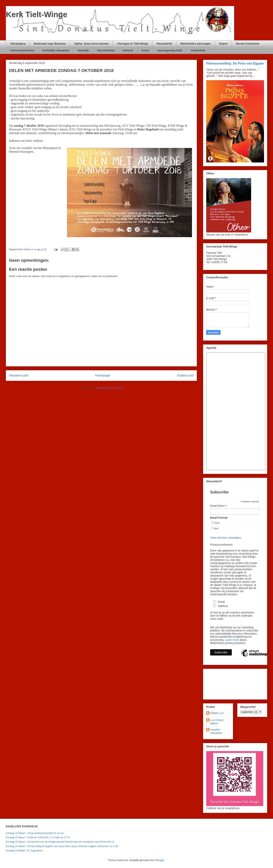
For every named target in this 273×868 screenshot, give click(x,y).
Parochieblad (106, 50)
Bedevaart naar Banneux (50, 44)
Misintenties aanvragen (196, 44)
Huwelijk (83, 50)
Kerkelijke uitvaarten (56, 50)
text (216, 528)
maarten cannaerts (216, 731)
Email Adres (219, 506)
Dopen (223, 44)
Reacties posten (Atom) (110, 388)
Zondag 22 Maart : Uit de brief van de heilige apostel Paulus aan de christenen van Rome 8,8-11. (60, 842)
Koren (145, 50)
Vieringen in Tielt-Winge (133, 44)
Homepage (103, 375)
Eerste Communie (248, 44)
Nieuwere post (19, 375)
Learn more (232, 640)
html (217, 523)
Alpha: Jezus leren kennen (91, 44)
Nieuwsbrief (164, 44)
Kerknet (128, 50)
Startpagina (18, 44)
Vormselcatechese (22, 50)
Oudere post (185, 375)
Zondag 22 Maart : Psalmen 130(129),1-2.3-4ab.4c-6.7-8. (38, 837)
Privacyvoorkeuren (221, 545)
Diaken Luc (217, 713)
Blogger (160, 860)
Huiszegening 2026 (170, 50)
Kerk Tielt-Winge (37, 14)
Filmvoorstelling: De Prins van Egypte (235, 63)
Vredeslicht (198, 50)
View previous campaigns (226, 538)
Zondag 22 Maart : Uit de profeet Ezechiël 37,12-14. (35, 833)
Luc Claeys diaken (217, 722)
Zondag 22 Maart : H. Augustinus (24, 851)
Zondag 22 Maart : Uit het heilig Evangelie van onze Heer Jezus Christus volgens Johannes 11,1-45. (62, 846)
